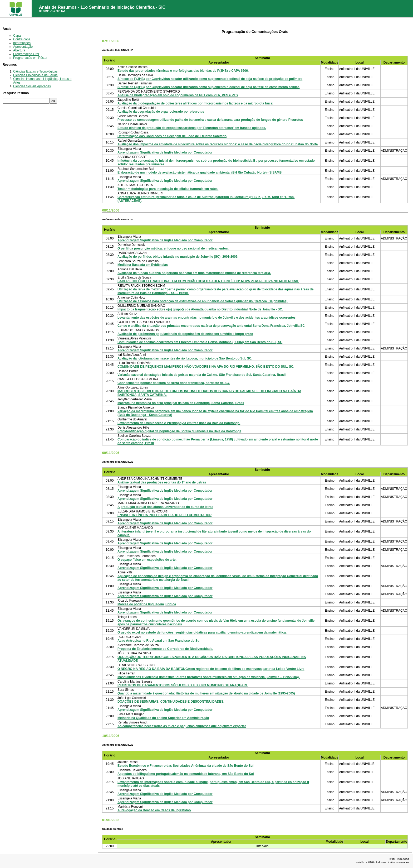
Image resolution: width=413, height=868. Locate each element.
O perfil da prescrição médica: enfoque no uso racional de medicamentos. (173, 248)
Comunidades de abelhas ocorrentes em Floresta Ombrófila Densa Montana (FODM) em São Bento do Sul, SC (200, 342)
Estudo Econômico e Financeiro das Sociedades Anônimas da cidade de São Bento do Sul (185, 766)
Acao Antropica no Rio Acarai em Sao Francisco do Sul (159, 641)
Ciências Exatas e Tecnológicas (35, 71)
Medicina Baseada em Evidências (143, 265)
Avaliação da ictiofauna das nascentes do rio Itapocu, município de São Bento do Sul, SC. (185, 358)
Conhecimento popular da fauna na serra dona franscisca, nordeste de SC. (174, 383)
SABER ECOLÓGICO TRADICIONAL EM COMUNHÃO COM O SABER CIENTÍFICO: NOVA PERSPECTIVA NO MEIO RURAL (208, 281)
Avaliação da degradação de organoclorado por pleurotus (161, 112)
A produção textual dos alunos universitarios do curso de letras (165, 507)
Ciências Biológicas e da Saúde (35, 75)
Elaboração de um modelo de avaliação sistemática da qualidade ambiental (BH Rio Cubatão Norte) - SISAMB (200, 172)
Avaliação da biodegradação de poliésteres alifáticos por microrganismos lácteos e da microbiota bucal (195, 103)
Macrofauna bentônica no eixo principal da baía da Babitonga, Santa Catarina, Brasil (181, 403)
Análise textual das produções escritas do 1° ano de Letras (162, 482)
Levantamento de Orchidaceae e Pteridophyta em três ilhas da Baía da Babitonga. (179, 423)
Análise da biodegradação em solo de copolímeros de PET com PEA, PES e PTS (178, 95)
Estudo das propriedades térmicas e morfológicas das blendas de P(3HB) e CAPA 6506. (183, 71)
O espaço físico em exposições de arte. (147, 560)
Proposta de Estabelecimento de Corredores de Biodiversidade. (165, 649)
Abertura (19, 50)
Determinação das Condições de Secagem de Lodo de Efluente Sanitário (172, 136)
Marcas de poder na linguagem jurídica (147, 604)
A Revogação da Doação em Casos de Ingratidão (154, 810)
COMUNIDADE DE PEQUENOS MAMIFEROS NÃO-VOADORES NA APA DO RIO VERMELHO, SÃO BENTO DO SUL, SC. (206, 367)
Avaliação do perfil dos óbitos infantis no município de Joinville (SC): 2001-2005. (178, 257)
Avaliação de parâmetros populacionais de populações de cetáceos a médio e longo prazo (185, 334)
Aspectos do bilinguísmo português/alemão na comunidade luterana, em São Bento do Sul (186, 774)
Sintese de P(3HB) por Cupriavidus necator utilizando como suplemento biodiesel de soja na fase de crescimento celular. (209, 87)
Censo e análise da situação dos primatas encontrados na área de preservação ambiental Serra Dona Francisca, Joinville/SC (211, 326)
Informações (22, 43)
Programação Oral (26, 54)
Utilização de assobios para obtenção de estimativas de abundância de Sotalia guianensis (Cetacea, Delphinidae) (203, 301)
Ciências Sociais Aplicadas (32, 86)
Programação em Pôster (30, 58)
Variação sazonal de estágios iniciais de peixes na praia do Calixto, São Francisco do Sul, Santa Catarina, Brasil (201, 375)
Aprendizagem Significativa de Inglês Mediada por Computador (165, 152)
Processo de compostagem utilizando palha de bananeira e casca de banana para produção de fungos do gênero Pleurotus (210, 120)
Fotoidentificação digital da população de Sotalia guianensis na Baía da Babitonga (179, 431)
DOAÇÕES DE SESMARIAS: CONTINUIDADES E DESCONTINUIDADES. (171, 702)
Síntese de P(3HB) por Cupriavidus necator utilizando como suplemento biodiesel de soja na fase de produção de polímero (210, 79)
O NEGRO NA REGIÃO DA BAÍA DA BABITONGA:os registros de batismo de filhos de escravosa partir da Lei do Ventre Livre (211, 669)
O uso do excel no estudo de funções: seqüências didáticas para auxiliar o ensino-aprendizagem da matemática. (202, 632)
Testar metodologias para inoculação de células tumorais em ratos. (168, 189)
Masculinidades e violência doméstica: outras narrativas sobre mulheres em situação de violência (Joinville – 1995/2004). (209, 677)
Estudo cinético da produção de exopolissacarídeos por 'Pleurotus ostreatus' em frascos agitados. (192, 128)
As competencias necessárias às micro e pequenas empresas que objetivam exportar (182, 726)
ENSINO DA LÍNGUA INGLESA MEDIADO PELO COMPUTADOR (164, 515)
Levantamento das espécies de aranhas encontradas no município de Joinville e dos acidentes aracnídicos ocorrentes (206, 318)
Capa (17, 36)
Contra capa (22, 39)
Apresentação (23, 47)
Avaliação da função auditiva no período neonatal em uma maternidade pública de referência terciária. (194, 273)
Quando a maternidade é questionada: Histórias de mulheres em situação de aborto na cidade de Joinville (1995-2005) (206, 693)
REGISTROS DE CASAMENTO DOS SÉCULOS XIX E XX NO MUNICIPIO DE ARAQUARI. (183, 685)
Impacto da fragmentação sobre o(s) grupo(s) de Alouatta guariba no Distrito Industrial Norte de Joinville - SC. (200, 309)
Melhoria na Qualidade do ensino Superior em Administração (163, 718)
